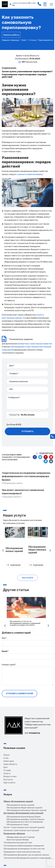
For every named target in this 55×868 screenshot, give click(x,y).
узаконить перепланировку (30, 174)
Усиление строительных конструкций (21, 830)
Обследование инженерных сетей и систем (24, 849)
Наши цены (9, 761)
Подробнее (15, 565)
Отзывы (7, 770)
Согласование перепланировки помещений (24, 845)
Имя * (4, 638)
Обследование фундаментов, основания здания (26, 855)
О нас (6, 758)
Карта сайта (9, 782)
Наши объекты (10, 764)
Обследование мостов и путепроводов (25, 822)
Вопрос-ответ (10, 776)
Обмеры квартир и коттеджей (21, 837)
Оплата (7, 773)
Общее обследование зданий (18, 801)
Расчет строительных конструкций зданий (24, 827)
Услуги (7, 755)
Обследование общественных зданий (24, 807)
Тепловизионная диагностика (18, 842)
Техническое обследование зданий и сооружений (27, 858)
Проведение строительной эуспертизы (22, 852)
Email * (5, 651)
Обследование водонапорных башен (24, 817)
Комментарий (9, 665)
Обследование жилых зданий (20, 805)
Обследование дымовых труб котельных (25, 819)
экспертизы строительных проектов (35, 344)
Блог (6, 767)
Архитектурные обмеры (18, 840)
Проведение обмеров (14, 833)
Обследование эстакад (17, 824)
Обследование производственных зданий (26, 810)
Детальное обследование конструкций (23, 813)
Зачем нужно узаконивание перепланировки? (27, 71)
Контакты (8, 779)
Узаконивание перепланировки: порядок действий (24, 76)
